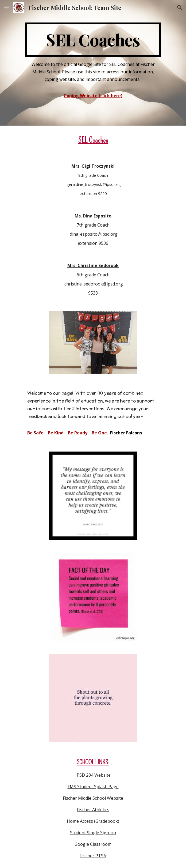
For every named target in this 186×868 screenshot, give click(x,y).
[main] (93, 40)
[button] (6, 7)
